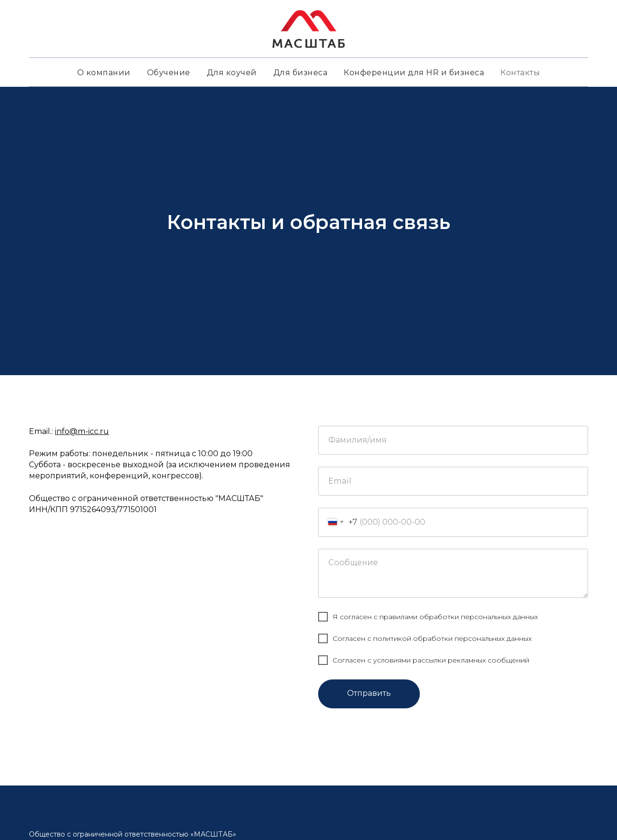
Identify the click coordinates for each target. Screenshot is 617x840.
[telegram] (37, 622)
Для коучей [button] (232, 73)
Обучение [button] (169, 73)
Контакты (520, 73)
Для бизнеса (301, 73)
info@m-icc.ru (82, 431)
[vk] (54, 622)
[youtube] (71, 622)
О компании (104, 73)
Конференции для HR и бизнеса (414, 73)
